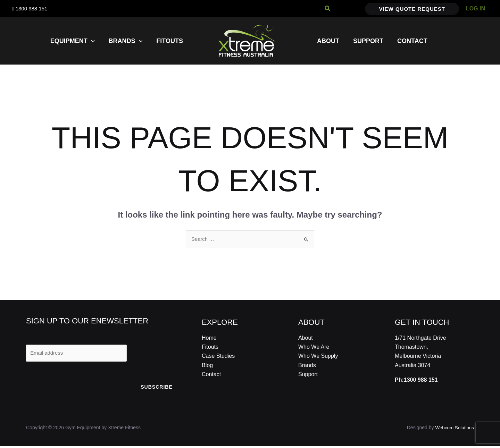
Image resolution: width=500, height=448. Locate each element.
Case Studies (218, 357)
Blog (207, 366)
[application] (95, 41)
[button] (328, 9)
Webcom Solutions (454, 430)
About (306, 338)
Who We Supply (318, 357)
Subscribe (156, 389)
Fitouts (210, 348)
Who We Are (314, 348)
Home (209, 338)
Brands (307, 366)
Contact (211, 375)
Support (308, 375)
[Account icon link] (476, 9)
